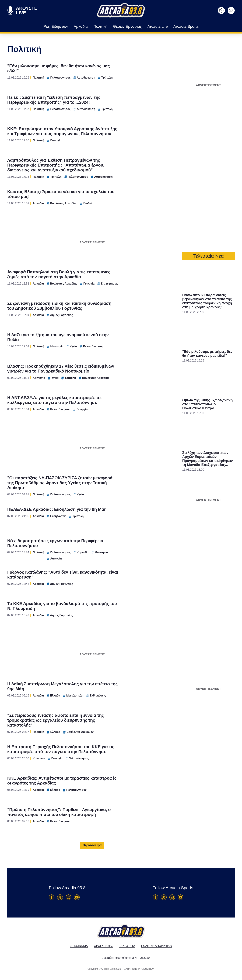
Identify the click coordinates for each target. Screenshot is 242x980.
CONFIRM (96, 537)
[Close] (182, 431)
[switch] (164, 486)
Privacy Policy (141, 549)
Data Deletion (101, 549)
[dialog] (121, 490)
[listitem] (121, 479)
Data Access (121, 549)
